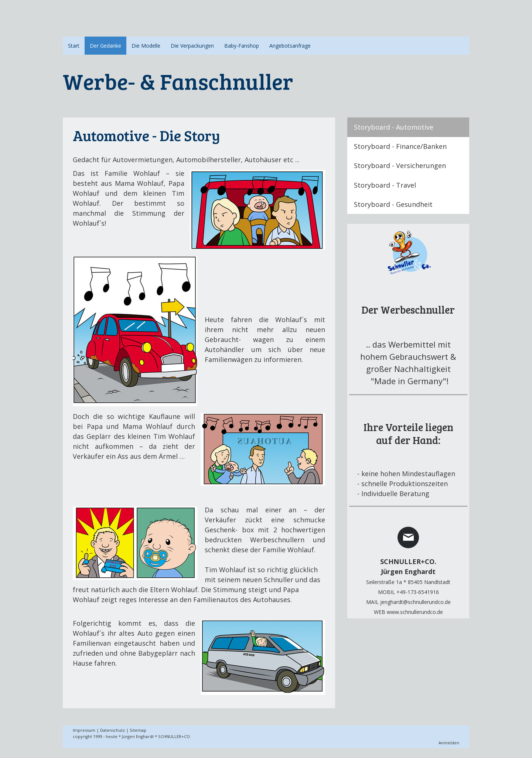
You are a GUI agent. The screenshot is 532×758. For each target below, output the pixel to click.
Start (74, 46)
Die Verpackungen (192, 46)
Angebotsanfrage (290, 46)
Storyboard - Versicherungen (400, 165)
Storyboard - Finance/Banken (400, 146)
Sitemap (138, 730)
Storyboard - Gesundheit (393, 204)
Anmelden (449, 743)
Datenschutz (112, 730)
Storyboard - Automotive (394, 127)
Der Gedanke (105, 46)
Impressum (84, 730)
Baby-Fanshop (242, 46)
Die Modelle (146, 46)
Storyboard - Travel (385, 185)
